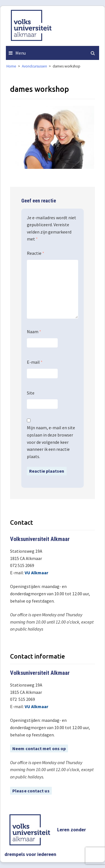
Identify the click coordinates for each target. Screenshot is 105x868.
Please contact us (31, 791)
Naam (34, 332)
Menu (21, 53)
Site (31, 393)
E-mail (35, 362)
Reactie (36, 253)
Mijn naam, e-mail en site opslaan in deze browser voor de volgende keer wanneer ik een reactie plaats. (51, 442)
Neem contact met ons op (39, 748)
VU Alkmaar (36, 573)
